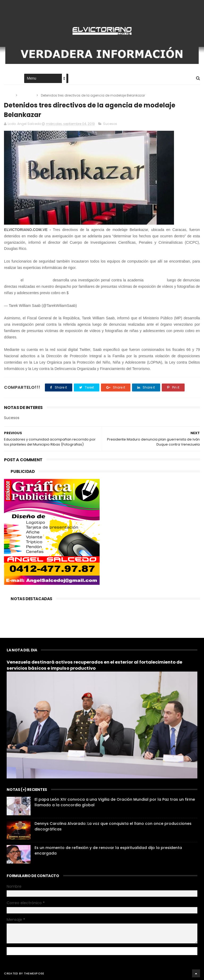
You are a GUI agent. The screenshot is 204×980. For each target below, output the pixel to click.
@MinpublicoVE (38, 280)
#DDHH (76, 293)
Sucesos (27, 95)
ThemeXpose (34, 973)
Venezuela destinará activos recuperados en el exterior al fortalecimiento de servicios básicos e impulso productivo (94, 665)
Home (9, 79)
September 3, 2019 (94, 306)
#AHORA (12, 280)
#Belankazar (155, 280)
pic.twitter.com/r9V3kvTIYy (105, 293)
